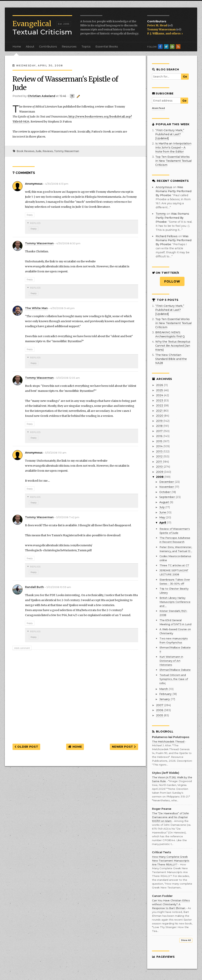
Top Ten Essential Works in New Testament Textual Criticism (173, 161)
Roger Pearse (162, 809)
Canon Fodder (162, 896)
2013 (160, 451)
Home (17, 47)
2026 (160, 385)
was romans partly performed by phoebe (174, 191)
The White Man (36, 308)
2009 (160, 472)
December (167, 482)
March (164, 689)
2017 (160, 431)
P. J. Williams (156, 33)
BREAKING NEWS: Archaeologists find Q (170, 334)
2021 (160, 411)
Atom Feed (158, 108)
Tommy (161, 214)
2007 (160, 705)
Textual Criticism (42, 28)
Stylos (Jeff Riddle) (166, 773)
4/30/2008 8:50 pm (68, 243)
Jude (38, 151)
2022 (160, 405)
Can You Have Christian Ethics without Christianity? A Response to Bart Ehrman (171, 904)
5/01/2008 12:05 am (68, 378)
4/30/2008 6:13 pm (57, 184)
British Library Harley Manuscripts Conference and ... (175, 602)
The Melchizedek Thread (169, 741)
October (165, 492)
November (167, 487)
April (163, 523)
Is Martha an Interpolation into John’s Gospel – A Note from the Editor (173, 148)
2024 (160, 395)
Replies (35, 223)
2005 (160, 715)
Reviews (48, 151)
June (163, 512)
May (162, 517)
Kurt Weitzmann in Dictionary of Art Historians (171, 661)
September (167, 497)
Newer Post (124, 747)
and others (174, 33)
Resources (69, 47)
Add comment (22, 648)
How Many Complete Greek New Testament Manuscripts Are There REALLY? (171, 861)
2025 (160, 390)
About (30, 47)
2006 (160, 710)
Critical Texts (162, 852)
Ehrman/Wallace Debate (175, 670)
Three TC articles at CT (174, 565)
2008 (160, 477)
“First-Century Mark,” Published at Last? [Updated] (170, 134)
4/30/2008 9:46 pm (62, 308)
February (166, 694)
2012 (160, 456)
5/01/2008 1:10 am (56, 453)
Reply (30, 215)
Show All (186, 940)
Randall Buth (34, 587)
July (162, 507)
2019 (160, 421)
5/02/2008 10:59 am (59, 587)
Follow (172, 281)
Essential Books (107, 47)
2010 (160, 467)
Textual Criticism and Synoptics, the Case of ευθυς (174, 679)
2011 (159, 462)
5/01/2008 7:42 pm (68, 517)
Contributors (48, 47)
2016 (160, 436)
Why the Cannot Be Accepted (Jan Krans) (173, 346)
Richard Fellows (167, 236)
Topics (86, 47)
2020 (160, 416)
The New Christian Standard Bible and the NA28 (171, 359)
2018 (160, 426)
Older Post (26, 747)
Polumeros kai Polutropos (171, 737)
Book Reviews (25, 151)
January (165, 699)
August (164, 502)
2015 (159, 441)
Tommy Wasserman (162, 29)
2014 (160, 446)
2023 (160, 400)
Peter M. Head (157, 25)
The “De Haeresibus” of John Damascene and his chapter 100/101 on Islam (170, 817)
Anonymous (164, 187)
